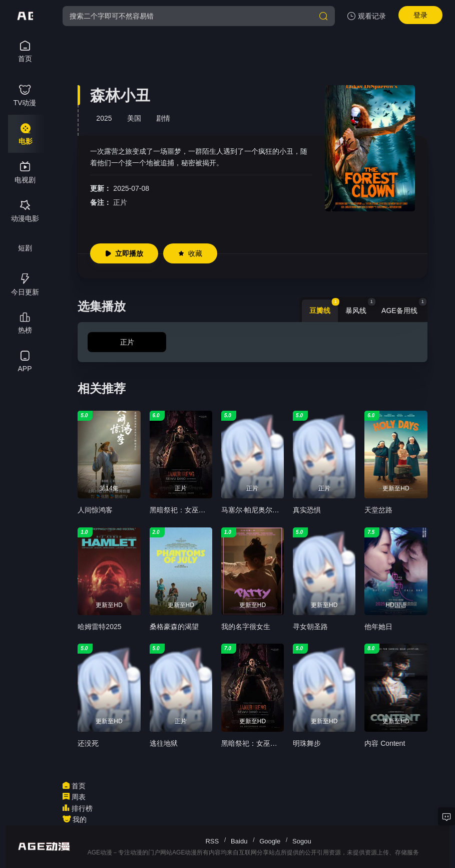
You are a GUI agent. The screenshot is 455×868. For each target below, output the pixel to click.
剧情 (163, 118)
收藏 (190, 253)
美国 (134, 118)
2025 (104, 118)
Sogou (302, 841)
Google (270, 841)
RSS (212, 841)
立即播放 (124, 253)
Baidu (239, 841)
